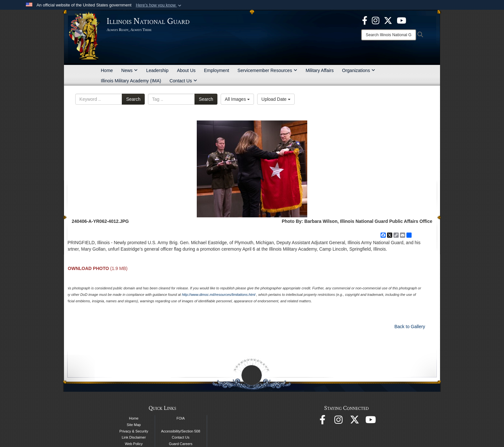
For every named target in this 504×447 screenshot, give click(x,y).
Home (107, 70)
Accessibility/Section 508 (181, 431)
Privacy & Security (134, 431)
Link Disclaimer (134, 437)
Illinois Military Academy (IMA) (131, 81)
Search (133, 99)
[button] (159, 5)
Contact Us (183, 81)
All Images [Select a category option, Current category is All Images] (237, 99)
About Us (186, 70)
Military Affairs (320, 70)
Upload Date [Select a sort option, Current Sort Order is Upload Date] (276, 99)
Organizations (359, 70)
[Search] (389, 35)
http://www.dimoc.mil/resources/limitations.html (219, 295)
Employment (216, 70)
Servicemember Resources (267, 70)
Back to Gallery (410, 327)
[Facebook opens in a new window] (365, 20)
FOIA (181, 418)
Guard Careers (181, 444)
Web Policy (134, 444)
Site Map (134, 425)
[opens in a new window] (388, 20)
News (129, 70)
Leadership (157, 70)
